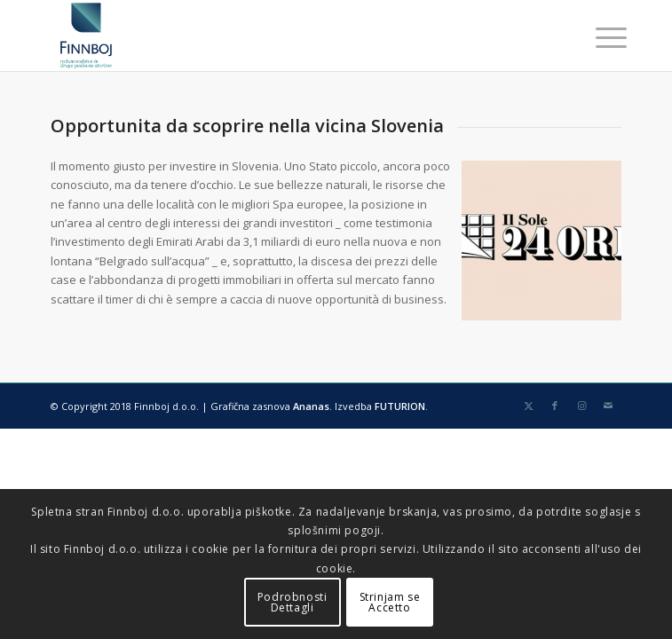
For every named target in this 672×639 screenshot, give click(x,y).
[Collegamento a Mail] (608, 406)
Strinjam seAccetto (390, 602)
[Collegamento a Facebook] (555, 406)
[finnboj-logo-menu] (279, 35)
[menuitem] (597, 37)
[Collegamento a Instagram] (581, 406)
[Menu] (597, 37)
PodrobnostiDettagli (293, 602)
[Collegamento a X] (528, 406)
